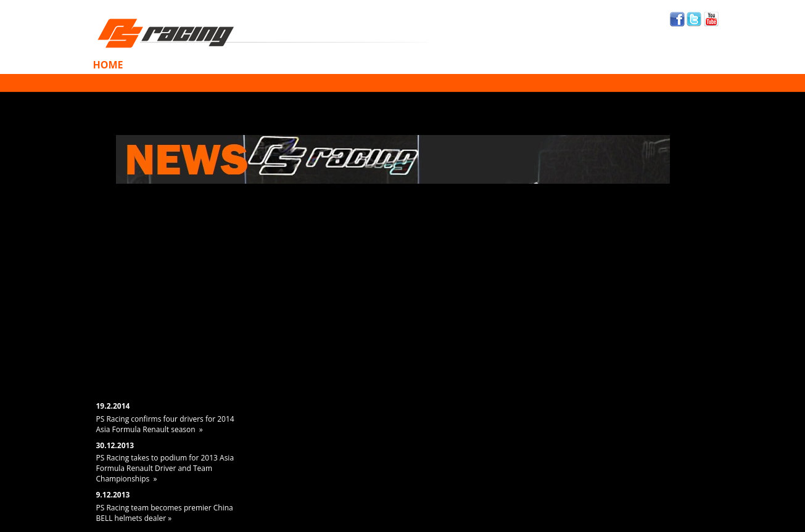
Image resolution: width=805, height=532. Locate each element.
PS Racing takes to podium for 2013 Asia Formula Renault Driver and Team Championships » (165, 468)
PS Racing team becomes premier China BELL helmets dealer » (165, 513)
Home (108, 65)
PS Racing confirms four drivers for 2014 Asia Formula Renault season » (165, 424)
